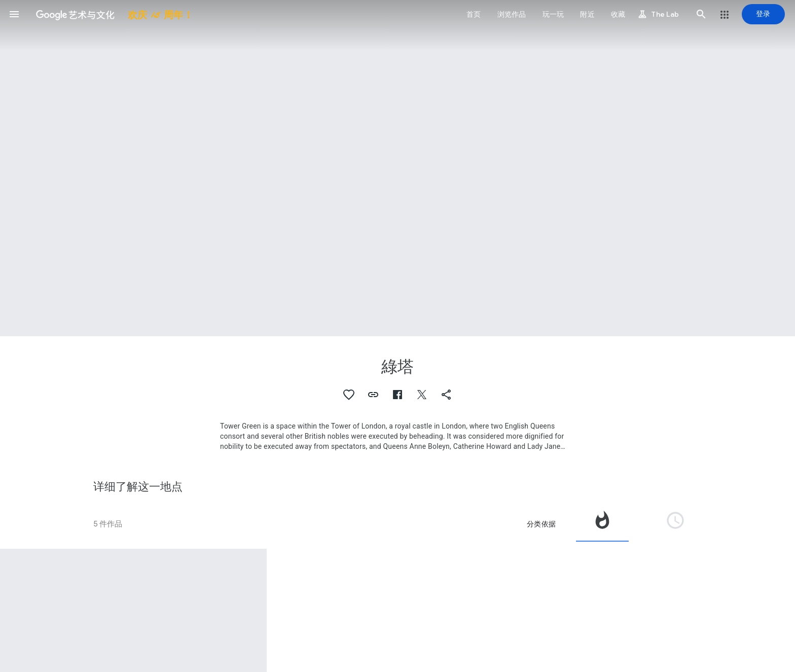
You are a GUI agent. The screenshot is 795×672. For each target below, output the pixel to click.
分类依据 (541, 524)
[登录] (763, 14)
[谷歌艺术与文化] (111, 14)
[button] (14, 14)
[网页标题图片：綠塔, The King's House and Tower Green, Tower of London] (397, 168)
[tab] (602, 524)
